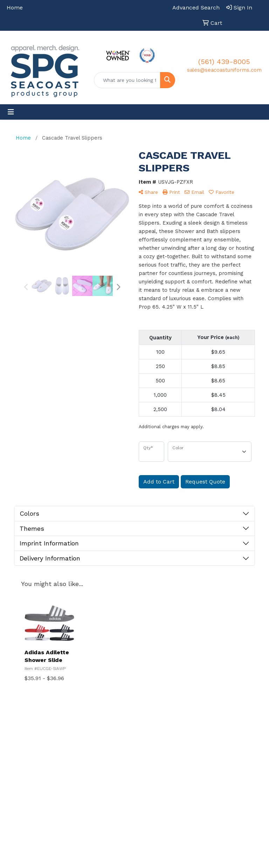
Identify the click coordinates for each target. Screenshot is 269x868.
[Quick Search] (127, 80)
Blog (215, 772)
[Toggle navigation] (11, 112)
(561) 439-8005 (224, 62)
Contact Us (150, 787)
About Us (148, 749)
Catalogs (184, 779)
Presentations (187, 749)
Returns (220, 757)
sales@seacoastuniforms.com (224, 70)
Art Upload (150, 802)
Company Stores (222, 738)
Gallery (182, 764)
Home (15, 8)
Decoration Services (150, 768)
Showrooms (187, 734)
